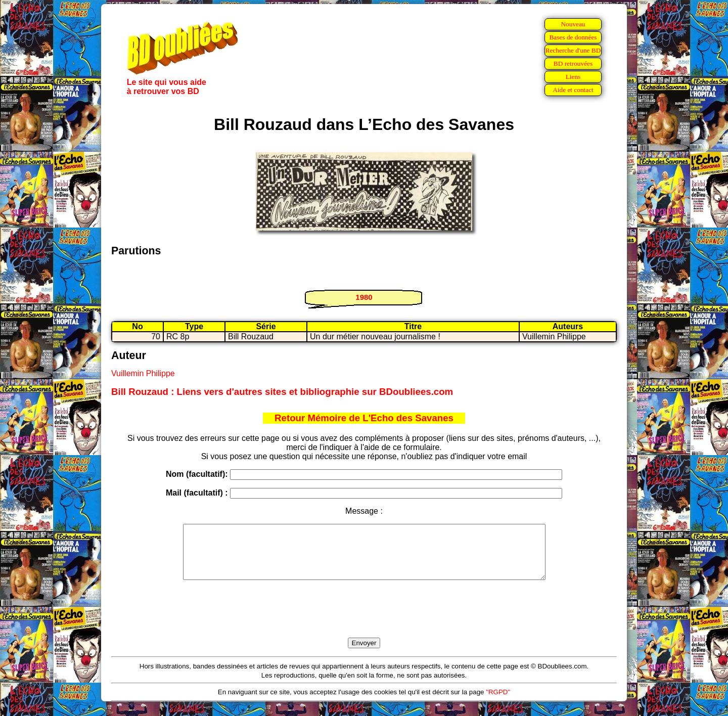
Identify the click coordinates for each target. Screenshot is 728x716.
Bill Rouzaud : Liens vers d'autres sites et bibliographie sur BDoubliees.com (282, 392)
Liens (573, 77)
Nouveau (573, 24)
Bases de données (573, 37)
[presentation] (364, 620)
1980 (364, 297)
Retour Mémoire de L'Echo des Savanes (364, 418)
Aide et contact (573, 90)
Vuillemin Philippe (143, 373)
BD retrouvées (573, 63)
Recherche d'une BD (573, 50)
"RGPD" (498, 703)
